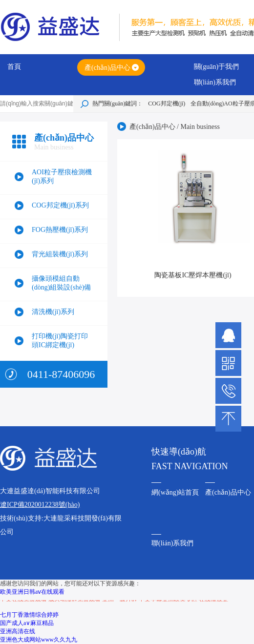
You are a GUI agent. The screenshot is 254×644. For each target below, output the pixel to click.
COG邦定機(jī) (167, 104)
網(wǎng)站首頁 (175, 492)
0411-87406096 (61, 374)
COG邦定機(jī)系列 (60, 205)
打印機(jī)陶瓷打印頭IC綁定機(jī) (60, 341)
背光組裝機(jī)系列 (60, 254)
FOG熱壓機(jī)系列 (60, 230)
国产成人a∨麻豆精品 (27, 623)
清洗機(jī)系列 (53, 312)
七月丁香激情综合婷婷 (29, 615)
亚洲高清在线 (18, 631)
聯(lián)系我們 (215, 82)
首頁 (14, 67)
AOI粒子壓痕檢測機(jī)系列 (62, 177)
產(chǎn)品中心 (107, 68)
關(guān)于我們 (217, 67)
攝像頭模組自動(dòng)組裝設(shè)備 (61, 283)
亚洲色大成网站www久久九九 (39, 640)
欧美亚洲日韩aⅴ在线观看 (32, 592)
